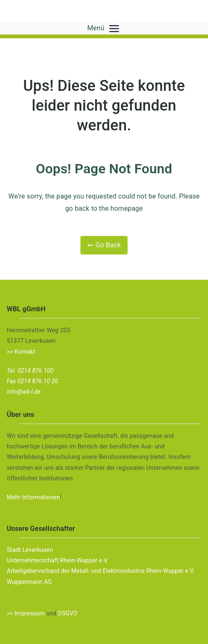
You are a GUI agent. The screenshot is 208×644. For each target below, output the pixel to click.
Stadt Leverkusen (30, 550)
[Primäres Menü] (114, 28)
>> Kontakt (21, 352)
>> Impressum (26, 613)
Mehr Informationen (33, 497)
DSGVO (68, 613)
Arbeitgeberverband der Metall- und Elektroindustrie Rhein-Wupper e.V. (101, 571)
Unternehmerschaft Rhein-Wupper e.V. (58, 560)
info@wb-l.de (24, 392)
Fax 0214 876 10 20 (32, 381)
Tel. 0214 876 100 (30, 371)
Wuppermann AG (29, 582)
